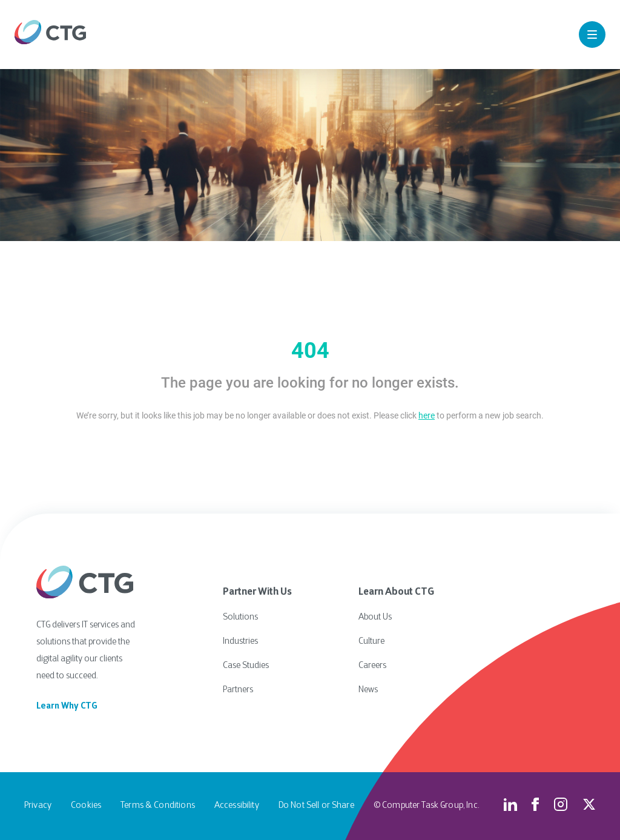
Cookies (86, 806)
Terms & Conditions (158, 806)
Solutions (240, 617)
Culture (371, 642)
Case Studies (246, 666)
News (368, 690)
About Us (375, 617)
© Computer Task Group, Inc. (426, 806)
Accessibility (237, 806)
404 (310, 351)
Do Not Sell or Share (316, 806)
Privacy (38, 806)
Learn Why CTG (67, 706)
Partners (238, 690)
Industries (240, 642)
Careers (372, 666)
